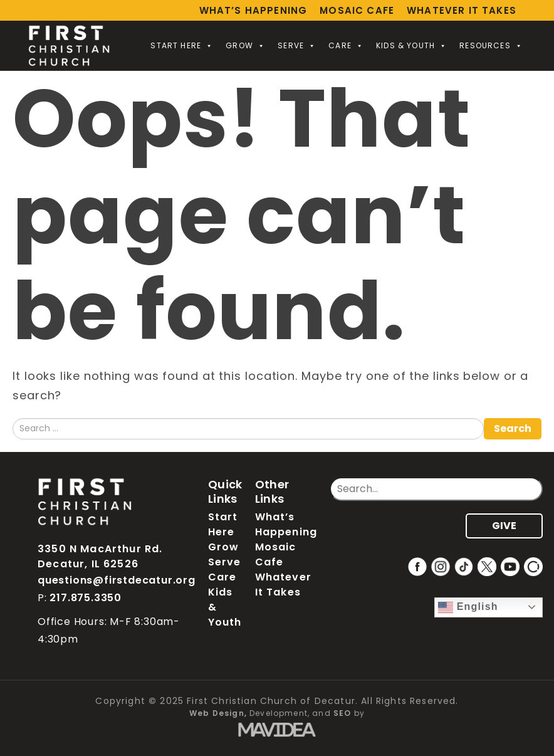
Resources (491, 46)
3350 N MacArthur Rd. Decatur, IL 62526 (100, 556)
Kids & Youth (411, 46)
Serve (297, 46)
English (468, 607)
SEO (342, 713)
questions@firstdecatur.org (117, 580)
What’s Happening (253, 10)
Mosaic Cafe (357, 10)
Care (346, 46)
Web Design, (218, 713)
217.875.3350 (86, 598)
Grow (245, 46)
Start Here (182, 46)
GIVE (504, 526)
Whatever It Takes (462, 10)
